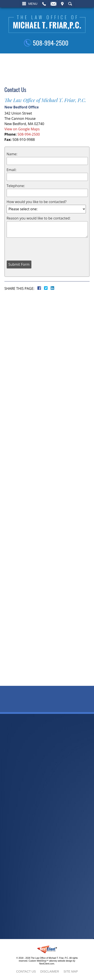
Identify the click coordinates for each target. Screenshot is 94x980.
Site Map (71, 971)
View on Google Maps (22, 129)
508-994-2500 (51, 43)
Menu (33, 4)
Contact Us (26, 971)
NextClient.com (47, 964)
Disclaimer (50, 971)
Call (44, 4)
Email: (12, 170)
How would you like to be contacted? (37, 202)
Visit (62, 4)
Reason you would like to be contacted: (39, 218)
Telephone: (16, 186)
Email (53, 4)
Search (70, 4)
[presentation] (40, 248)
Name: (12, 154)
